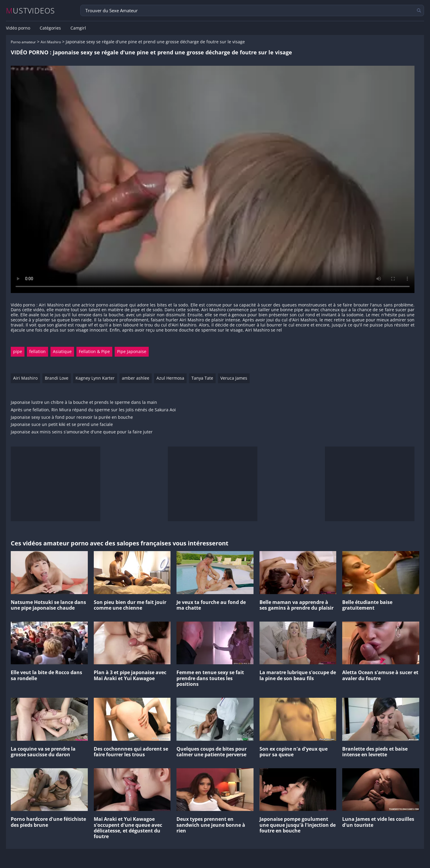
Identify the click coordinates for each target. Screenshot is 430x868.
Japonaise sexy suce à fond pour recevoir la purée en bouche (72, 417)
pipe (18, 351)
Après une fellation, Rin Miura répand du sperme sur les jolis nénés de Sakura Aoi (93, 410)
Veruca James (234, 378)
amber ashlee (136, 378)
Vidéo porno (18, 28)
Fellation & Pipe (94, 351)
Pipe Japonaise (132, 351)
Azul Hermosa (170, 378)
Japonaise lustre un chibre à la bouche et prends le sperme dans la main (84, 402)
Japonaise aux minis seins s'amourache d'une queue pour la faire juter (82, 432)
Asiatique (62, 351)
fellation (37, 351)
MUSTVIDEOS (31, 11)
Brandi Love (57, 378)
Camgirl (78, 28)
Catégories (50, 28)
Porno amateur (23, 42)
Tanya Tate (202, 378)
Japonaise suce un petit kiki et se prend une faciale (62, 425)
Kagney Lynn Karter (95, 378)
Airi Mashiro (51, 42)
